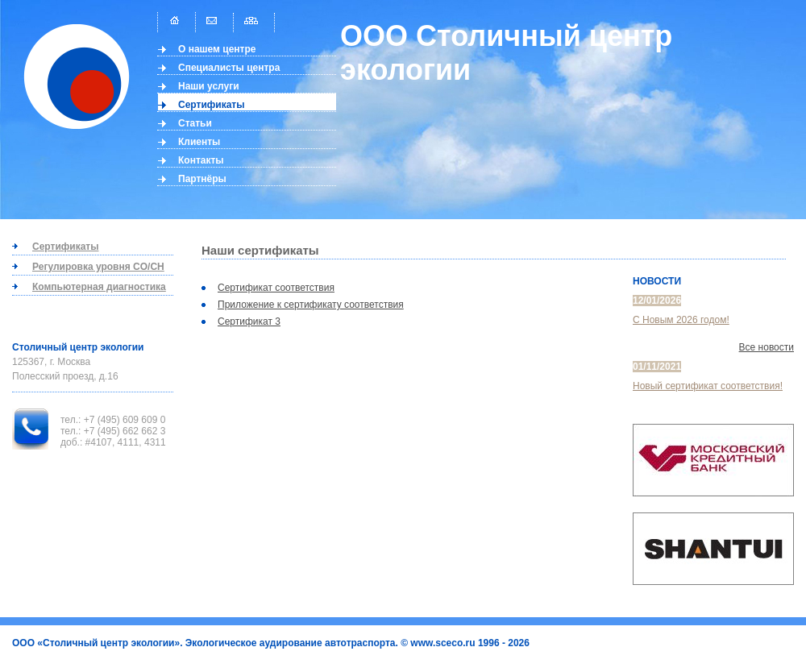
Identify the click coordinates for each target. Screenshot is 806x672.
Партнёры (202, 179)
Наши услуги (209, 86)
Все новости (767, 347)
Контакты (201, 160)
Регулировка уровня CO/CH (98, 267)
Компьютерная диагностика (99, 287)
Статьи (195, 123)
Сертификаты (211, 105)
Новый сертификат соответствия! (708, 386)
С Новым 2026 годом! (681, 320)
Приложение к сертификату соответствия (311, 305)
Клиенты (199, 142)
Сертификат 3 (249, 321)
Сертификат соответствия (276, 288)
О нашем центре (217, 49)
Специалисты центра (229, 68)
